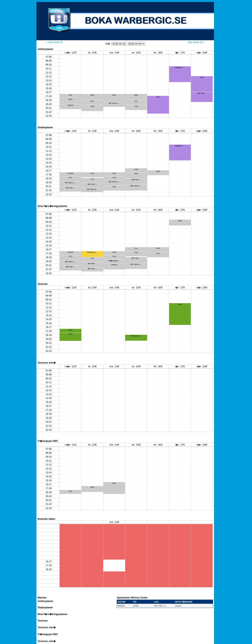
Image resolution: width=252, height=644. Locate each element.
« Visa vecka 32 (54, 42)
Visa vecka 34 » (196, 42)
